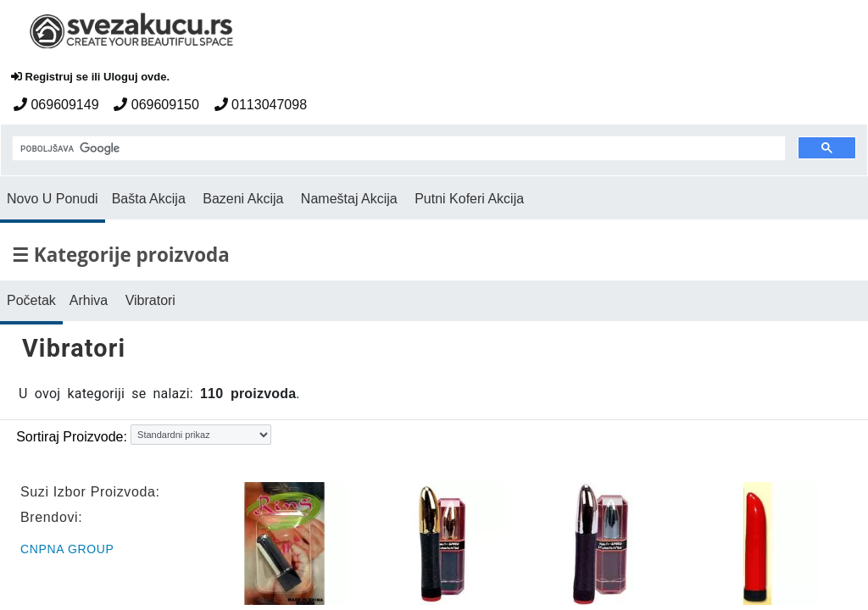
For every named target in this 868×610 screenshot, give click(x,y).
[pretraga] (397, 149)
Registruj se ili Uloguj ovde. (90, 77)
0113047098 (261, 105)
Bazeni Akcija (243, 199)
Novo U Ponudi (53, 199)
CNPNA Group (67, 549)
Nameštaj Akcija (349, 199)
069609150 (156, 105)
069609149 (56, 105)
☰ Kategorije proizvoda (121, 255)
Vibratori (150, 300)
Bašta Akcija (149, 199)
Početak (31, 300)
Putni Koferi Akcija (469, 199)
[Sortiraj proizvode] (201, 435)
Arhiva (89, 300)
